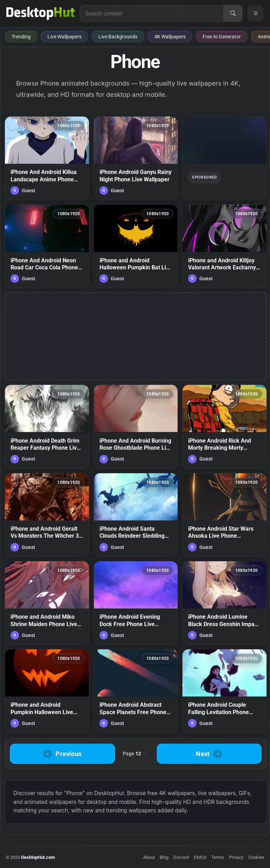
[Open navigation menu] (256, 13)
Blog (164, 857)
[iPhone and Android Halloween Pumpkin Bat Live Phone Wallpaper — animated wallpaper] (136, 246)
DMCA (200, 857)
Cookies (256, 857)
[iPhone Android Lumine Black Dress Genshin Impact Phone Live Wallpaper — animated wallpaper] (224, 603)
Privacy (236, 857)
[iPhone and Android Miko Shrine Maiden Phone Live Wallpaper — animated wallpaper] (47, 603)
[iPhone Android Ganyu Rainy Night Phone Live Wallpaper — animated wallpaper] (136, 158)
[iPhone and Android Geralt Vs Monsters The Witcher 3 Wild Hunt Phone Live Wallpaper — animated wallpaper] (47, 515)
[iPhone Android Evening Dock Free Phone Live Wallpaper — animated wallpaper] (136, 603)
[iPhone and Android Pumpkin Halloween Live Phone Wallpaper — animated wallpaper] (47, 691)
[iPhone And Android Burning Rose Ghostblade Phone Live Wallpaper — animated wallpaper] (136, 426)
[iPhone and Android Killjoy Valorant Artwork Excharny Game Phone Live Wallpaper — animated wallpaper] (224, 246)
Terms (218, 857)
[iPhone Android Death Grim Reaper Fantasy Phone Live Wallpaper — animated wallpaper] (47, 426)
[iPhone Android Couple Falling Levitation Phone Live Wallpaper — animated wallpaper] (224, 691)
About (149, 857)
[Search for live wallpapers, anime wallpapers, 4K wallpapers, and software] (152, 13)
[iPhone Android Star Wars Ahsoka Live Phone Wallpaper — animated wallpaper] (224, 515)
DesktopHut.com (38, 857)
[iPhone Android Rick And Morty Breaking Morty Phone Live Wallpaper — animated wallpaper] (224, 426)
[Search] (233, 13)
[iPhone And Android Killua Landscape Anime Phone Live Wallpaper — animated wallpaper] (47, 158)
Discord (181, 857)
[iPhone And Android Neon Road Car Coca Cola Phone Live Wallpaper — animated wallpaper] (47, 246)
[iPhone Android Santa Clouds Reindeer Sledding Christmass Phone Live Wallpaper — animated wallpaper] (136, 515)
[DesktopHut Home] (41, 13)
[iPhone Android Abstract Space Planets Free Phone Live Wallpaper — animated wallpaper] (136, 691)
